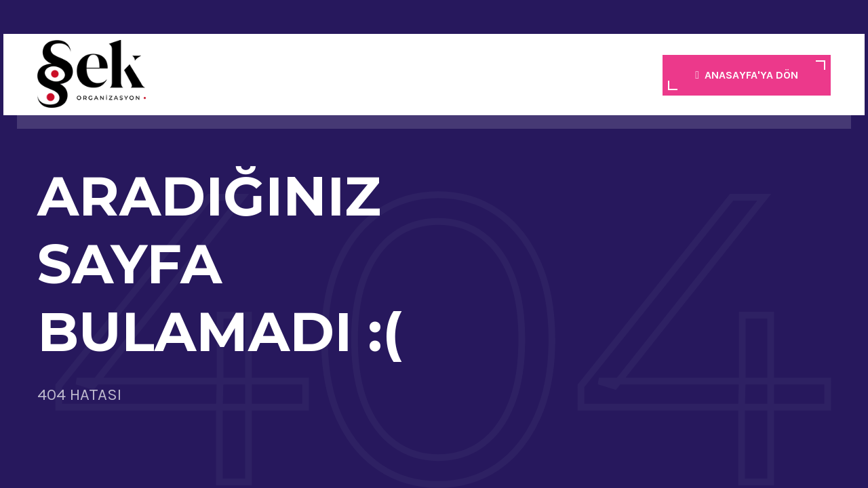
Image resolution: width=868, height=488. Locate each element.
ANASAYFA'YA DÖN (747, 75)
